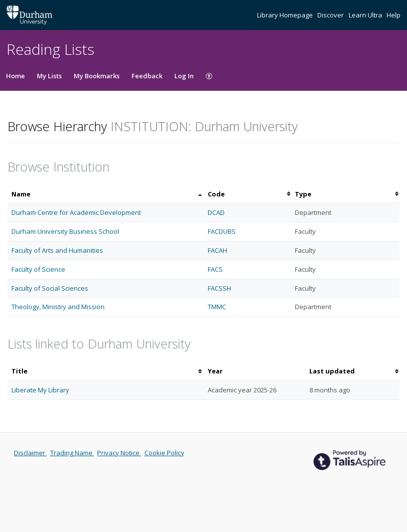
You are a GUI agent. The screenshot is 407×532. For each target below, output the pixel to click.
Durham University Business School (65, 231)
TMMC (217, 307)
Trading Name (72, 453)
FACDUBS (222, 231)
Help (394, 15)
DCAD (216, 212)
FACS (215, 269)
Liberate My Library (40, 390)
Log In (184, 76)
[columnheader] (106, 194)
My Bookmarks (97, 76)
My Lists (49, 76)
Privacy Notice (119, 453)
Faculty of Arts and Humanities (57, 250)
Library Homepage (286, 15)
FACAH (217, 250)
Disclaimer (30, 453)
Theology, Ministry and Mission (58, 307)
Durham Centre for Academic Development (76, 212)
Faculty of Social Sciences (50, 288)
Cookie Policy (164, 453)
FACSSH (219, 288)
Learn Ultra (366, 15)
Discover (331, 15)
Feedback (147, 76)
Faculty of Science (38, 269)
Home (15, 76)
